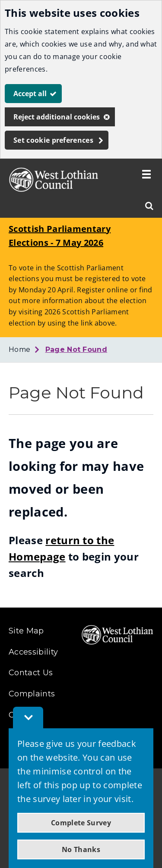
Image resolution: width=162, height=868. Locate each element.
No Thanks (81, 849)
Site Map (26, 631)
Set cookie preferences (53, 140)
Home (19, 349)
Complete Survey (81, 823)
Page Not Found (76, 349)
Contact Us (31, 673)
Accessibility (33, 652)
